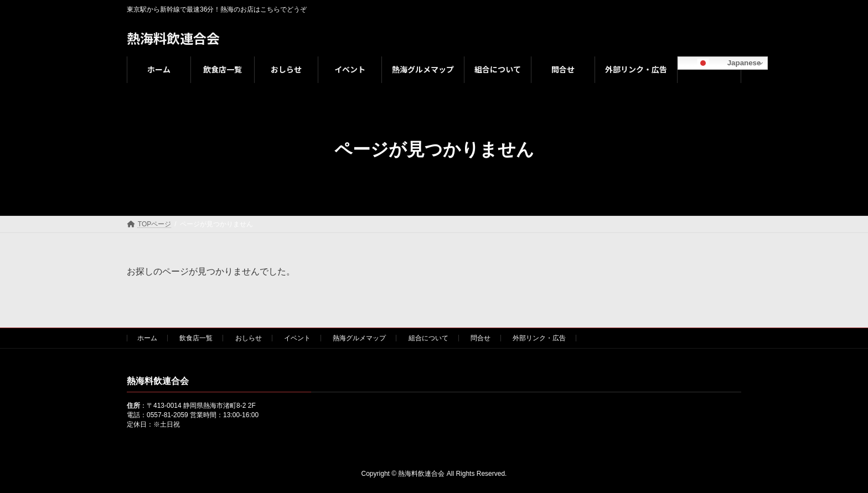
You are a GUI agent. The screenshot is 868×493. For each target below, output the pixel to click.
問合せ (480, 338)
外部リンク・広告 (539, 338)
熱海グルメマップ (359, 338)
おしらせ (249, 338)
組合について (428, 338)
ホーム (147, 338)
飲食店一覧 (196, 338)
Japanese (721, 63)
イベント (297, 338)
